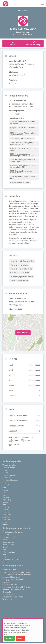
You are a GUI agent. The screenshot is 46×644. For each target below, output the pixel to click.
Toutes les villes (9, 465)
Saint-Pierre (7, 520)
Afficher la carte (23, 333)
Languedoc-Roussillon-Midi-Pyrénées (16, 587)
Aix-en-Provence (9, 468)
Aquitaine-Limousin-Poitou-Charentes (17, 575)
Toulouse (6, 525)
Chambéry (6, 485)
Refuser (20, 638)
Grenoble (6, 490)
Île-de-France (7, 599)
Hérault (5, 547)
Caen (4, 483)
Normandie (7, 592)
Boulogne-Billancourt (10, 480)
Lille (4, 492)
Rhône (5, 562)
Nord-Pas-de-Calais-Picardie (13, 589)
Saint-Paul (6, 517)
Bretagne (6, 582)
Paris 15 (6, 507)
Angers (5, 473)
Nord (4, 555)
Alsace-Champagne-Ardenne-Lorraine (17, 572)
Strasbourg (7, 522)
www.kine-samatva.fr (17, 75)
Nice (4, 505)
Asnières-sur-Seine (9, 475)
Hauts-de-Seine (8, 545)
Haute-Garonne (8, 542)
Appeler (13, 83)
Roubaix (6, 512)
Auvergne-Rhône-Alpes (11, 577)
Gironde (5, 540)
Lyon (4, 495)
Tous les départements (13, 532)
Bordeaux (6, 478)
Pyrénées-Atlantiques (11, 559)
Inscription (23, 10)
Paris (4, 557)
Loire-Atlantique (9, 552)
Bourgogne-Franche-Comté (13, 580)
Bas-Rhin (6, 535)
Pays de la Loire (8, 594)
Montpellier (7, 500)
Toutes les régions (10, 569)
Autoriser (10, 638)
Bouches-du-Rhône (10, 537)
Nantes (5, 502)
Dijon (4, 488)
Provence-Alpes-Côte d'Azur (13, 597)
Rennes (5, 510)
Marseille (6, 497)
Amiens (5, 470)
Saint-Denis (7, 515)
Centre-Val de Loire (10, 585)
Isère (4, 550)
